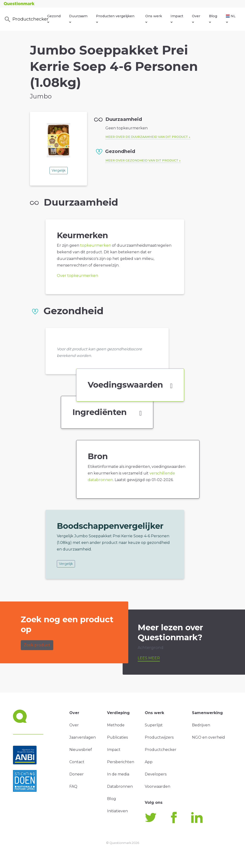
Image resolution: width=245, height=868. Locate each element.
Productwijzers (159, 737)
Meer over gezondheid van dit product (142, 160)
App (149, 762)
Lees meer (149, 658)
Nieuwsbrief (81, 750)
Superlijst (154, 725)
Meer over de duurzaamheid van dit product (147, 137)
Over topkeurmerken (77, 276)
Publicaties (117, 737)
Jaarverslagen (83, 737)
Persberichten (121, 762)
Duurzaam (78, 18)
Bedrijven (201, 725)
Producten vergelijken (115, 18)
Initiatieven (117, 811)
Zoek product (37, 645)
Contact (77, 762)
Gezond (54, 18)
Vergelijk (59, 170)
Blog (213, 18)
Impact (177, 18)
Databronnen (120, 786)
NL (231, 18)
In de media (118, 774)
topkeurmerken (96, 245)
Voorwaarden (158, 786)
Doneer (77, 774)
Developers (156, 774)
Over (196, 18)
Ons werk (154, 18)
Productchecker (26, 19)
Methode (116, 725)
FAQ (73, 786)
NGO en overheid (208, 737)
